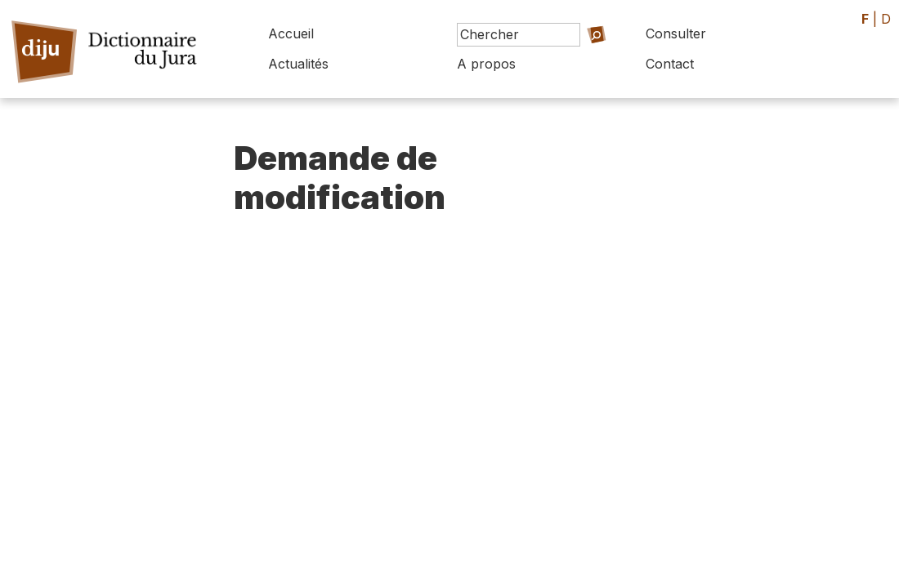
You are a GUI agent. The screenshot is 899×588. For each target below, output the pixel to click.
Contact (670, 64)
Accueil (291, 33)
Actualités (298, 64)
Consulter (676, 33)
